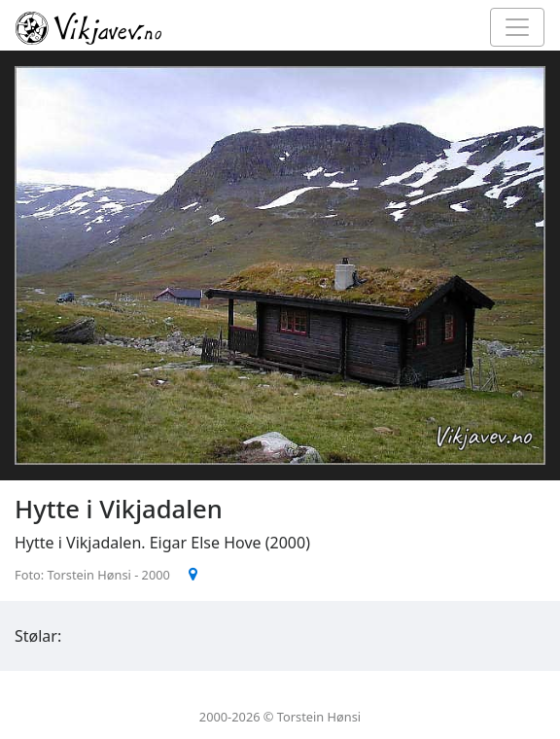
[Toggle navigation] (517, 27)
